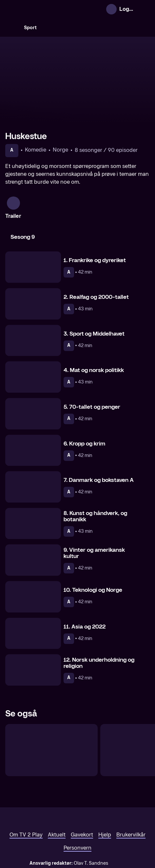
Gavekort (82, 800)
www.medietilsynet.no (117, 835)
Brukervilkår (131, 800)
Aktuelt (57, 800)
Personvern (77, 813)
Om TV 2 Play (26, 800)
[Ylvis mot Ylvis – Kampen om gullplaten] (51, 715)
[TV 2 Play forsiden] (54, 9)
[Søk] (12, 28)
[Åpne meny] (144, 9)
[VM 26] (97, 28)
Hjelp (105, 800)
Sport (30, 28)
